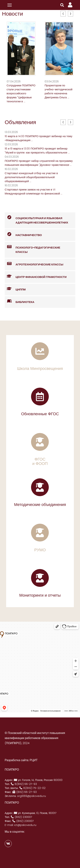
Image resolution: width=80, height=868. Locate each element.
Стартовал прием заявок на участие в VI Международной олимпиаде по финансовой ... (33, 191)
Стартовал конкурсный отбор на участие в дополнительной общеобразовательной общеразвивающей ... (31, 177)
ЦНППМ (15, 289)
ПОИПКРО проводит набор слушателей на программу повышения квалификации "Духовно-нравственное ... (39, 163)
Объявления (20, 122)
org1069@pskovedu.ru (31, 796)
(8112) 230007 (21, 817)
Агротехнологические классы (34, 264)
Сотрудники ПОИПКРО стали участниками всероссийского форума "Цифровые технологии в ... (21, 93)
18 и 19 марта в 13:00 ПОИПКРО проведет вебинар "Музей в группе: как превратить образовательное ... (37, 150)
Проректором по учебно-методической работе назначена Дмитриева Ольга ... (59, 91)
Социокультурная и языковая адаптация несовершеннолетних (36, 218)
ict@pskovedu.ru (25, 825)
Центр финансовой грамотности (36, 276)
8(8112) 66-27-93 (24, 784)
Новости (12, 14)
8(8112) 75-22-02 (32, 788)
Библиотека (20, 301)
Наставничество (23, 234)
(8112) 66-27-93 (24, 792)
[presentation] (63, 14)
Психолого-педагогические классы (32, 248)
